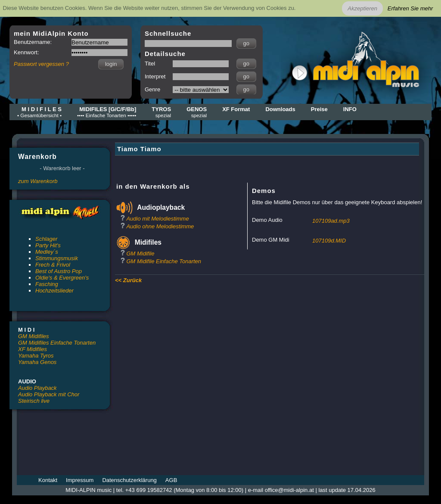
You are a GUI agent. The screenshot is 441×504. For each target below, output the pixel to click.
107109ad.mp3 (331, 221)
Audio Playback (37, 388)
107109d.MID (329, 241)
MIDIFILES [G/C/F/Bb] (107, 112)
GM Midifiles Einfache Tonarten (57, 343)
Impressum (80, 480)
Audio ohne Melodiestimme (160, 226)
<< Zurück (128, 280)
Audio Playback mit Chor (49, 394)
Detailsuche (165, 54)
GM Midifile (140, 254)
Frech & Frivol (53, 265)
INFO (350, 109)
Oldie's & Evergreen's (62, 278)
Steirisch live (34, 401)
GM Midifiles (34, 336)
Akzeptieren (362, 8)
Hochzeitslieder (54, 291)
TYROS (161, 112)
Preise (319, 109)
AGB (171, 480)
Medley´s (47, 252)
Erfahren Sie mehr (410, 8)
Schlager (46, 239)
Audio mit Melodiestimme (157, 219)
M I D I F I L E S (39, 112)
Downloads (280, 109)
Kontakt (48, 480)
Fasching (47, 284)
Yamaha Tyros (36, 356)
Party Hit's (48, 245)
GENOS (197, 112)
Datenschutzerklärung (129, 480)
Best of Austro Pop (59, 271)
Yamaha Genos (37, 362)
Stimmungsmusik (57, 258)
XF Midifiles (33, 349)
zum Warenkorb (38, 181)
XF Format (236, 109)
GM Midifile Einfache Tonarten (164, 261)
